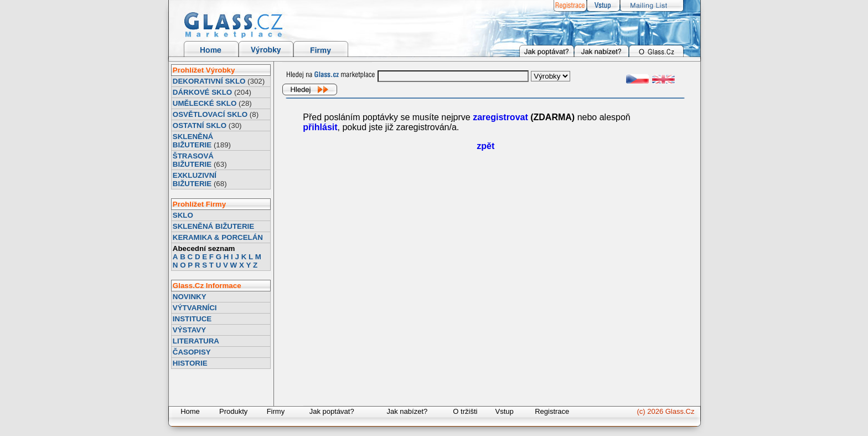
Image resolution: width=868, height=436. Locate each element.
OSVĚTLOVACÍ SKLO (210, 114)
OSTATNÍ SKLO (200, 125)
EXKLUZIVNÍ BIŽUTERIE (195, 179)
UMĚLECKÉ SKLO (205, 103)
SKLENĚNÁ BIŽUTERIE (193, 141)
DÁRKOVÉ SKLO (202, 92)
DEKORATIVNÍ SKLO (209, 81)
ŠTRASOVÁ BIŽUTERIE (193, 160)
